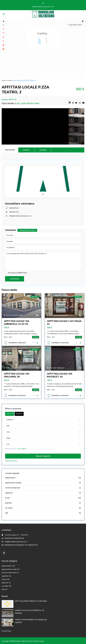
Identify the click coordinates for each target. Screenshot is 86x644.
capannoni (9, 493)
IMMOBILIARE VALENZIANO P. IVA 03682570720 (21, 545)
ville (7, 513)
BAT (18, 104)
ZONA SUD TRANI (55, 368)
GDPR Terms (23, 273)
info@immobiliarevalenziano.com (20, 216)
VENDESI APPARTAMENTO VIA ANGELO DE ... (32, 620)
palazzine (9, 503)
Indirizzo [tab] (26, 150)
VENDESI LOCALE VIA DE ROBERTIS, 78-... (30, 610)
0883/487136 (14, 212)
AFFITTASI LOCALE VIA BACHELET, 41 (60, 375)
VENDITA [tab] (19, 414)
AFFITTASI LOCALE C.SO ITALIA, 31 (64, 323)
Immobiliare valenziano (20, 204)
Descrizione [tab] (10, 150)
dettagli (36, 337)
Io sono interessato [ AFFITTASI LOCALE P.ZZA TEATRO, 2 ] (43, 261)
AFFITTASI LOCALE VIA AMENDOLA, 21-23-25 (17, 323)
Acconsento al (17, 273)
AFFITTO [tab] (10, 414)
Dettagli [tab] (43, 150)
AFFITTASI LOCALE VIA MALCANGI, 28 (17, 375)
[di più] (34, 334)
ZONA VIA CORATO (12, 315)
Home (4, 80)
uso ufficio (9, 508)
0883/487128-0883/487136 (14, 538)
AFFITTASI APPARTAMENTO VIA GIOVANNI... (31, 601)
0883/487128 (14, 208)
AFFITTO (13, 100)
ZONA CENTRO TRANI (30, 104)
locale (9, 80)
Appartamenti (10, 478)
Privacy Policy (6, 631)
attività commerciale (13, 488)
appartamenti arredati (13, 483)
